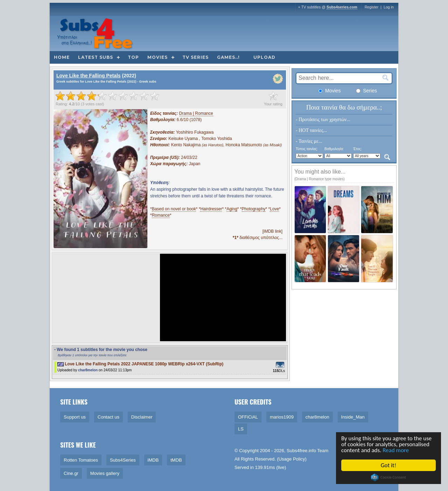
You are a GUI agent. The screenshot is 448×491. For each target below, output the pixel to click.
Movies (157, 57)
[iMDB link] (272, 231)
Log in (389, 7)
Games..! (228, 57)
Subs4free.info (301, 451)
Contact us (108, 417)
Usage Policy (292, 459)
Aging (232, 209)
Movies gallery (105, 473)
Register (372, 7)
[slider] (107, 96)
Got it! (388, 465)
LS (241, 429)
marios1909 (282, 417)
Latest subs (96, 57)
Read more (396, 451)
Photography (254, 209)
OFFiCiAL (248, 417)
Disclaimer (142, 417)
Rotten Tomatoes (81, 460)
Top (133, 57)
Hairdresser (211, 209)
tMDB (176, 460)
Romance (161, 215)
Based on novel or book (174, 209)
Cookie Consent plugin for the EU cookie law (388, 477)
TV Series (195, 57)
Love (274, 209)
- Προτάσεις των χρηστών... (323, 120)
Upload (264, 57)
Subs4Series (123, 460)
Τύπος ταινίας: (307, 149)
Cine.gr (71, 473)
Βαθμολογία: (334, 149)
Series (366, 91)
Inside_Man (353, 417)
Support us (75, 417)
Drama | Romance (196, 113)
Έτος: (358, 149)
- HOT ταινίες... (311, 130)
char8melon (88, 370)
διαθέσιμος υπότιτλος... (258, 238)
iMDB (153, 460)
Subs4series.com (342, 7)
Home (62, 57)
